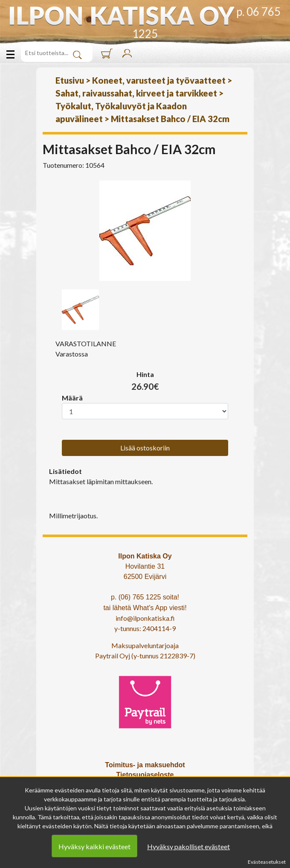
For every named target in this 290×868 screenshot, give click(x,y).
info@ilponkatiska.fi (145, 618)
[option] (145, 231)
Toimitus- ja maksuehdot (145, 765)
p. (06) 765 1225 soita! (145, 597)
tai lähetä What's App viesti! (145, 608)
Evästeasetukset (267, 862)
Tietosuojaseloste (145, 775)
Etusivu (70, 80)
